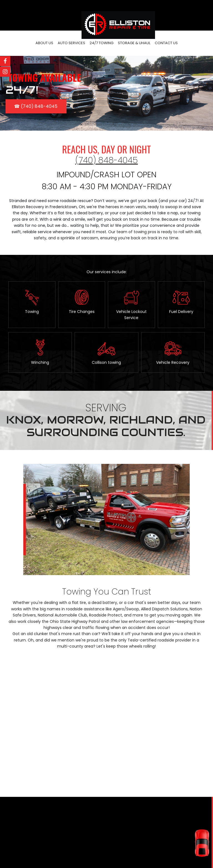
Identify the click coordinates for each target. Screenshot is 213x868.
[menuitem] (44, 43)
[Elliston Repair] (118, 18)
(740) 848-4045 (106, 160)
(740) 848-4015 (114, 851)
